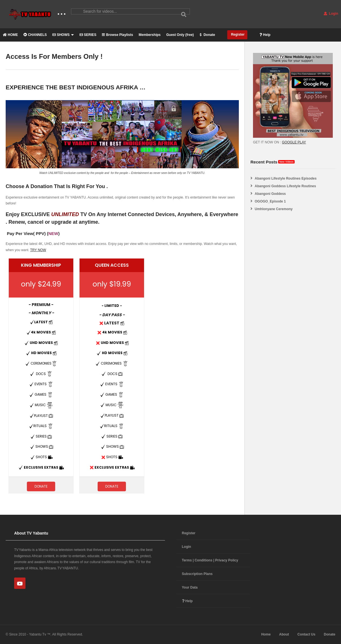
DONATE (41, 486)
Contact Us (306, 634)
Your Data (190, 587)
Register (237, 35)
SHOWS (63, 35)
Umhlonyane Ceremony (274, 209)
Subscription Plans (197, 574)
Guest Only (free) (180, 35)
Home (266, 634)
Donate (207, 35)
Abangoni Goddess (270, 194)
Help (265, 35)
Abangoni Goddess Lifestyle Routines (285, 186)
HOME (10, 35)
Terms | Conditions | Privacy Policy (210, 560)
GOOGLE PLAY (294, 142)
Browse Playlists (117, 35)
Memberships (150, 35)
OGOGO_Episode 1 (270, 201)
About (284, 634)
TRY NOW (38, 250)
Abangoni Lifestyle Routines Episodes (286, 178)
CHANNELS (35, 35)
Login (331, 14)
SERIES (88, 35)
